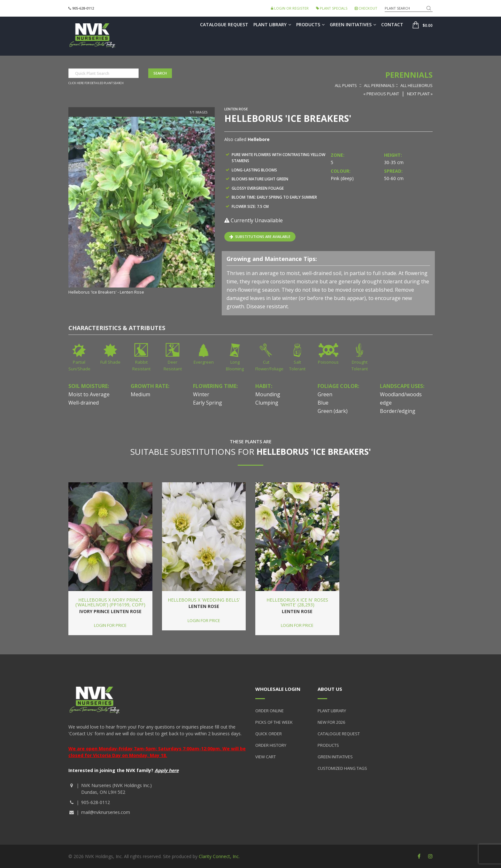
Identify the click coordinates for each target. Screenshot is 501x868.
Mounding (268, 394)
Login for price (110, 625)
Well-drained (84, 403)
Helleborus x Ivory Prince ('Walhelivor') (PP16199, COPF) (110, 602)
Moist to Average (89, 394)
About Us (330, 689)
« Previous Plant (381, 94)
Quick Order (269, 734)
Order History (271, 745)
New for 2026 (331, 722)
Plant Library (272, 24)
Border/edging (398, 411)
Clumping (267, 403)
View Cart (266, 757)
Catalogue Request (224, 24)
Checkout (366, 8)
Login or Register (290, 8)
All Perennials (379, 85)
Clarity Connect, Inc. (219, 856)
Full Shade (110, 362)
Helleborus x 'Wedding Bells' (204, 600)
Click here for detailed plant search (96, 83)
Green (325, 394)
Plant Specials (332, 8)
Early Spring (208, 403)
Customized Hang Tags (342, 768)
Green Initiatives (353, 24)
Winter (201, 394)
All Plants (346, 85)
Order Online (270, 711)
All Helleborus (416, 85)
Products (310, 24)
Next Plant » (420, 94)
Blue (323, 403)
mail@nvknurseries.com (106, 812)
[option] (142, 206)
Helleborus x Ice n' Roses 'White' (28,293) (297, 602)
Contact (392, 24)
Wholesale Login (278, 689)
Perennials (409, 75)
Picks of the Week (274, 722)
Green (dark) (333, 411)
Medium (140, 394)
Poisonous (328, 362)
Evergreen (204, 362)
